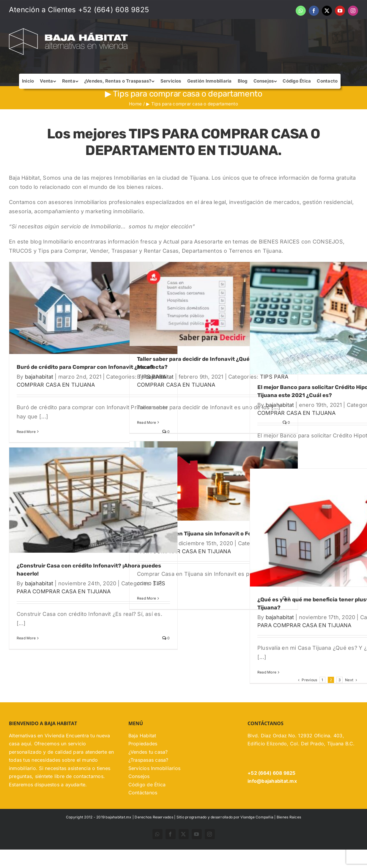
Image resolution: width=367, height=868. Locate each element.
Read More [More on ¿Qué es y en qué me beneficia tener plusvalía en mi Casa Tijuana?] (267, 672)
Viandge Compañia (257, 835)
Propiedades (143, 762)
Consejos (139, 795)
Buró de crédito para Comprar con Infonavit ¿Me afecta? (92, 367)
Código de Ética (147, 803)
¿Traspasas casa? (148, 778)
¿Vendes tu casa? (148, 770)
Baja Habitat (142, 754)
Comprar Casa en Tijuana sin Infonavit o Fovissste (204, 534)
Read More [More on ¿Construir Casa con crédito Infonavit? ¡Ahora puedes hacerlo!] (26, 638)
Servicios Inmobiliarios (155, 787)
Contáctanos (143, 811)
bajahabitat (39, 377)
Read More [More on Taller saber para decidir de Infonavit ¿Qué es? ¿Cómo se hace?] (147, 422)
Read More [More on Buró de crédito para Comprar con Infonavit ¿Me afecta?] (26, 432)
